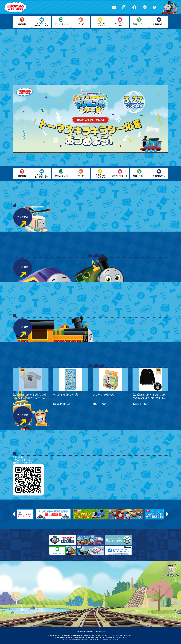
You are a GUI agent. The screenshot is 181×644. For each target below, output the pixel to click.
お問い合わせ (101, 631)
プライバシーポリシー (84, 631)
